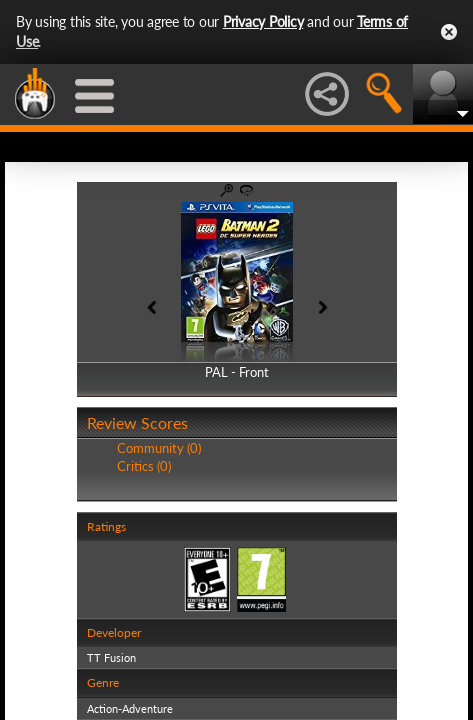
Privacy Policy (263, 21)
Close (449, 32)
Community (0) (159, 448)
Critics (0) (144, 466)
